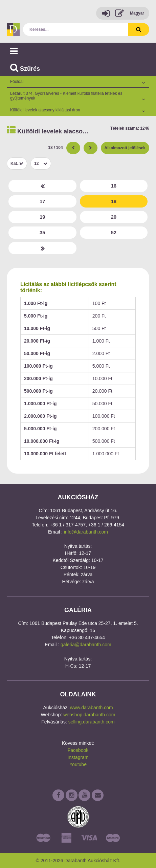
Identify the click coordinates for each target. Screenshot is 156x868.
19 (42, 217)
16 (114, 186)
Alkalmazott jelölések (125, 148)
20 (114, 217)
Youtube (78, 764)
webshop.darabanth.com (89, 715)
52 (114, 232)
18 (114, 201)
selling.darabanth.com (92, 722)
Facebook (78, 750)
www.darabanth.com (92, 708)
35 (42, 232)
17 (42, 201)
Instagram (78, 757)
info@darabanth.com (86, 532)
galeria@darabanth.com (86, 645)
